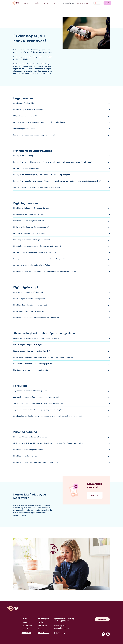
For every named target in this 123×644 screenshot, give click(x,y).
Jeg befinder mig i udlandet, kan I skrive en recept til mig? (61, 187)
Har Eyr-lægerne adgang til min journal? (61, 345)
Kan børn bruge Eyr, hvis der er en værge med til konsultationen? (61, 122)
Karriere (41, 622)
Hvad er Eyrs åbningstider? (61, 103)
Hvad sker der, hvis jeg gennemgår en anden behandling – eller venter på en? (61, 271)
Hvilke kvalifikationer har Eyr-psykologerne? (61, 227)
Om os (24, 619)
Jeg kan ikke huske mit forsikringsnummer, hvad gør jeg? (61, 397)
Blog (40, 629)
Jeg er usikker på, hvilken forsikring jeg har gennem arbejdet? (61, 410)
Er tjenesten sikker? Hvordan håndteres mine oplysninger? (61, 338)
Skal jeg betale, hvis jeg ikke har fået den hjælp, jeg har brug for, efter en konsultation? (61, 443)
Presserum (26, 622)
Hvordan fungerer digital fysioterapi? (61, 292)
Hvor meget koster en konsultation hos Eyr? (61, 437)
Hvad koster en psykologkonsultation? (61, 221)
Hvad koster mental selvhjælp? (61, 456)
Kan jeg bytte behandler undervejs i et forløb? (61, 265)
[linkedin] (108, 634)
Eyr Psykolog (27, 625)
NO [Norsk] (39, 625)
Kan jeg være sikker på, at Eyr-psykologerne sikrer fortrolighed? (61, 259)
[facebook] (103, 634)
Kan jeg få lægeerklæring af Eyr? (61, 168)
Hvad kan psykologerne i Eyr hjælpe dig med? (61, 208)
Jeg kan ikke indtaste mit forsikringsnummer (61, 391)
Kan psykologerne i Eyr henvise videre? (61, 233)
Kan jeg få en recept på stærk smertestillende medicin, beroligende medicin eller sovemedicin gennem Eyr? (61, 181)
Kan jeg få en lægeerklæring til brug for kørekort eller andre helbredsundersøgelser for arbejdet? (61, 162)
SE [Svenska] (46, 625)
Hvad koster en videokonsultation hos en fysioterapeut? (61, 318)
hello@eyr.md (60, 633)
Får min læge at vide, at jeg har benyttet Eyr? (61, 351)
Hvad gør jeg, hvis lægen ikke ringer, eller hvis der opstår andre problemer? (61, 357)
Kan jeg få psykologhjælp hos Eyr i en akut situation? (61, 252)
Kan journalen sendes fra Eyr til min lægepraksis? (61, 364)
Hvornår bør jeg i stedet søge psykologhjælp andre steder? (61, 246)
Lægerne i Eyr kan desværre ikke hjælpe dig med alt (61, 135)
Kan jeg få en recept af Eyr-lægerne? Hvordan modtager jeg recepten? (61, 175)
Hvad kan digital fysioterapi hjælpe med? (61, 305)
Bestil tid (107, 3)
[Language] (97, 3)
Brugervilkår (26, 632)
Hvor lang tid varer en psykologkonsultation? (61, 240)
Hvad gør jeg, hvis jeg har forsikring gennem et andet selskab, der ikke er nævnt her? (61, 416)
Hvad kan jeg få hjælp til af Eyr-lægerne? (61, 109)
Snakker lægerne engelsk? (61, 129)
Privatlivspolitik (44, 619)
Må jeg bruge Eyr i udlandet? (61, 116)
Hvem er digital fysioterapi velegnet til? (61, 299)
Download (102, 619)
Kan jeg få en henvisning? (61, 156)
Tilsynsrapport (44, 632)
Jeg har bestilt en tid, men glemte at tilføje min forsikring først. (61, 403)
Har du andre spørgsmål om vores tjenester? (61, 370)
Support (25, 629)
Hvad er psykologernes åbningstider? (61, 214)
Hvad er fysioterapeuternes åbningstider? (61, 311)
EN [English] (43, 625)
